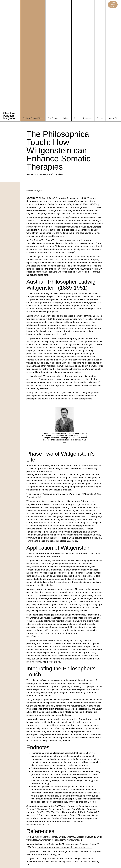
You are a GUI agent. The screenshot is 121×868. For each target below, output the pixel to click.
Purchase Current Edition (33, 118)
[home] (12, 61)
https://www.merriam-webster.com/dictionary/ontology (57, 840)
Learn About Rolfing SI (113, 4)
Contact (100, 118)
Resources (88, 118)
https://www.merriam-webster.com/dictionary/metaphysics (64, 847)
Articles (66, 118)
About (76, 118)
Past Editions (53, 118)
